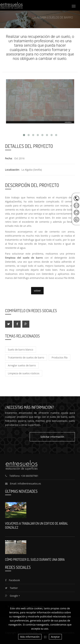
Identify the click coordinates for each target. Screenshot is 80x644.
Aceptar (55, 637)
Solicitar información (52, 437)
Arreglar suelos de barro (22, 365)
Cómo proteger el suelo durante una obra (35, 559)
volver (37, 291)
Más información (30, 637)
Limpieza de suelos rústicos (24, 373)
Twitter (11, 588)
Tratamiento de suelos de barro (26, 357)
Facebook (13, 580)
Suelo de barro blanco (21, 350)
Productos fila (60, 357)
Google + (13, 596)
